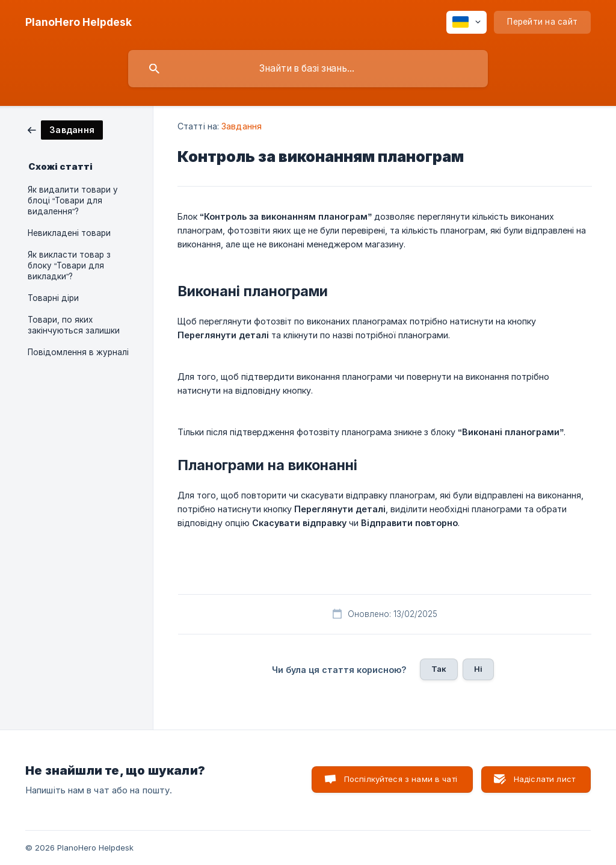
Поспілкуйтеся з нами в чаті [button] (401, 779)
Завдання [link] (242, 126)
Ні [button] (478, 669)
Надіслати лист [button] (544, 779)
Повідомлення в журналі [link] (78, 352)
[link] (65, 129)
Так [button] (439, 669)
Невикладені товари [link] (69, 233)
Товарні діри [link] (53, 298)
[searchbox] (308, 69)
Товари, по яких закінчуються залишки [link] (74, 325)
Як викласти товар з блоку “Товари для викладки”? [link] (69, 265)
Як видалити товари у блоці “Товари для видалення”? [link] (73, 200)
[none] (79, 22)
